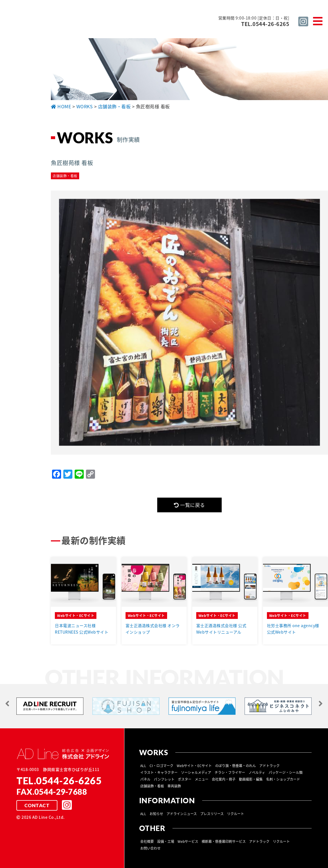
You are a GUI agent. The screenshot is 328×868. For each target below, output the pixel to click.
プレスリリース (212, 814)
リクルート (236, 814)
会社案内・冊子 (224, 780)
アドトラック (269, 766)
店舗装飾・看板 (152, 786)
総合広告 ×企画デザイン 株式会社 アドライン (95, 24)
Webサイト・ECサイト (194, 766)
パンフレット (164, 780)
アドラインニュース (182, 814)
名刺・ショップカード (283, 780)
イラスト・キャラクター (159, 773)
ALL (143, 766)
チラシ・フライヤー (230, 773)
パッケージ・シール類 (286, 773)
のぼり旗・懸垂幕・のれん (236, 766)
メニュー (202, 780)
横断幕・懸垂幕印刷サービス (224, 842)
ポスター (185, 780)
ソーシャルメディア (196, 773)
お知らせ (156, 814)
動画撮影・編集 (251, 780)
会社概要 (147, 842)
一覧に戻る (189, 505)
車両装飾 (174, 786)
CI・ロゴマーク (161, 766)
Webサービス (188, 842)
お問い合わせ (150, 848)
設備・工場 (166, 842)
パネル (145, 780)
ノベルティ (257, 773)
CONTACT (37, 806)
